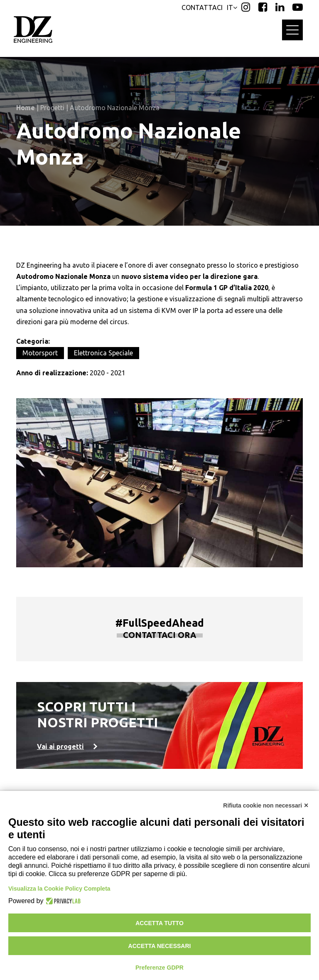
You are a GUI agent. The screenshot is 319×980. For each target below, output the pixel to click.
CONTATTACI (202, 7)
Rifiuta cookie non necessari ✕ (266, 805)
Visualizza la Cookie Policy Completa (59, 889)
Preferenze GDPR (159, 968)
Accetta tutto (159, 923)
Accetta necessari (160, 946)
